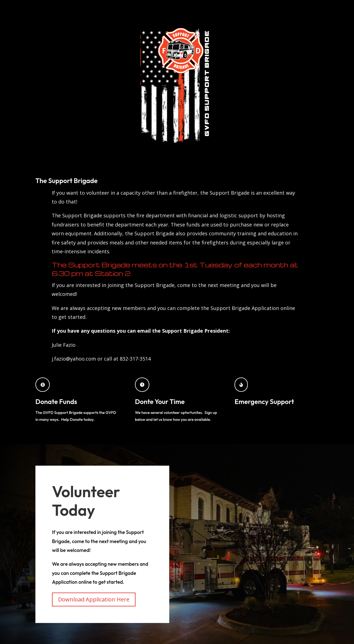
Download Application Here (94, 599)
